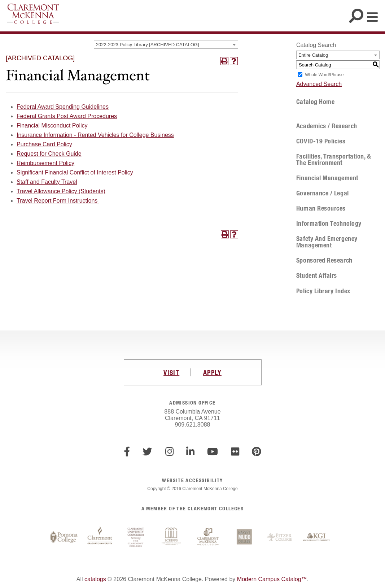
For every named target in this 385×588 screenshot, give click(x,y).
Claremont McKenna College (33, 14)
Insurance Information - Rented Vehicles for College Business (95, 135)
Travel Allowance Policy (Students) (61, 191)
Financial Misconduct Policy (52, 126)
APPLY (212, 372)
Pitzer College (280, 537)
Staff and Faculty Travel (47, 182)
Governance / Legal (323, 193)
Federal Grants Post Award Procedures (67, 116)
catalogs (95, 579)
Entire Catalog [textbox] (313, 55)
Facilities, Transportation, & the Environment (334, 160)
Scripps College (172, 537)
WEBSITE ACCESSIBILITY (192, 480)
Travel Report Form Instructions (58, 201)
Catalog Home (315, 102)
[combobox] (166, 44)
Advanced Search (319, 84)
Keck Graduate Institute (316, 537)
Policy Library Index (323, 291)
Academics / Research (327, 126)
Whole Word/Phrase (324, 75)
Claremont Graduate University (100, 537)
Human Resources (321, 208)
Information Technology (329, 224)
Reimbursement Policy (45, 163)
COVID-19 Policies (321, 141)
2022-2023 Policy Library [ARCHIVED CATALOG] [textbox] (148, 45)
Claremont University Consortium (136, 537)
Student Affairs (317, 276)
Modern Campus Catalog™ (272, 579)
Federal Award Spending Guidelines (63, 107)
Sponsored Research (324, 260)
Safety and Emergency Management (327, 242)
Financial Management (327, 178)
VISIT (171, 372)
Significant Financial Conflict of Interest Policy (75, 172)
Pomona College (64, 537)
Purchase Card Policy (44, 144)
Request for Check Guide (49, 154)
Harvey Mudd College (244, 537)
